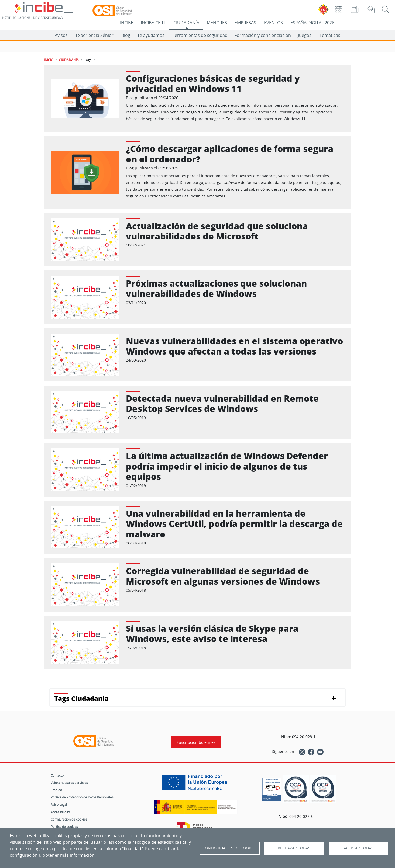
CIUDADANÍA (186, 23)
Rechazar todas (294, 848)
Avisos (61, 35)
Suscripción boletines (196, 742)
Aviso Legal (59, 804)
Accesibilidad (60, 812)
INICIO (49, 60)
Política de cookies (64, 827)
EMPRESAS (245, 23)
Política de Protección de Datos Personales (82, 797)
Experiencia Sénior (95, 35)
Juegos (305, 35)
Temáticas (330, 35)
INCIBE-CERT (153, 23)
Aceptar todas (359, 848)
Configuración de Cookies (230, 848)
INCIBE (127, 23)
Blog (126, 35)
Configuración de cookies (69, 819)
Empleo (56, 790)
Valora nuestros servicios (69, 783)
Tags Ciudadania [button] (81, 698)
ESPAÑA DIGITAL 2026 (312, 23)
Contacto (57, 775)
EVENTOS (273, 23)
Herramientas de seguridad (200, 35)
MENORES (217, 23)
